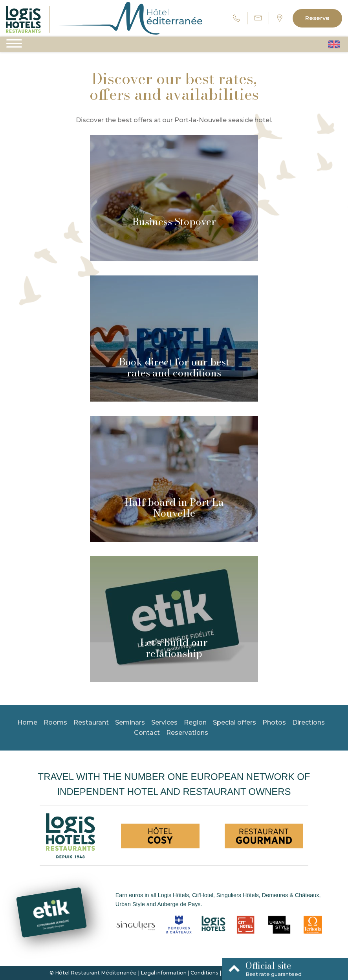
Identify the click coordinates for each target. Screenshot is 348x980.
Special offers (234, 722)
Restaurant (91, 722)
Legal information (164, 973)
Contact (147, 733)
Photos (274, 722)
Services (164, 722)
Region (195, 722)
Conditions (204, 973)
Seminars (130, 722)
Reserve (317, 18)
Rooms (55, 722)
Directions (309, 722)
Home (27, 722)
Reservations (187, 733)
